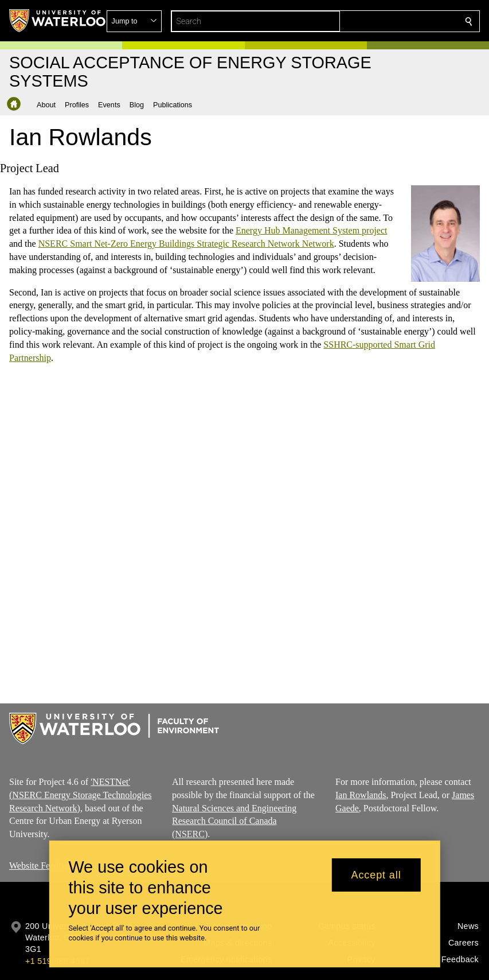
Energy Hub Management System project (312, 231)
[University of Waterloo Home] (58, 21)
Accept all (376, 875)
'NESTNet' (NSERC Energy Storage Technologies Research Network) (80, 795)
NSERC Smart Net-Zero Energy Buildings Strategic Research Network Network (186, 244)
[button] (386, 21)
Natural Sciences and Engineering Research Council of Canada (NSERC (234, 821)
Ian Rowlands (361, 795)
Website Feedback (42, 866)
